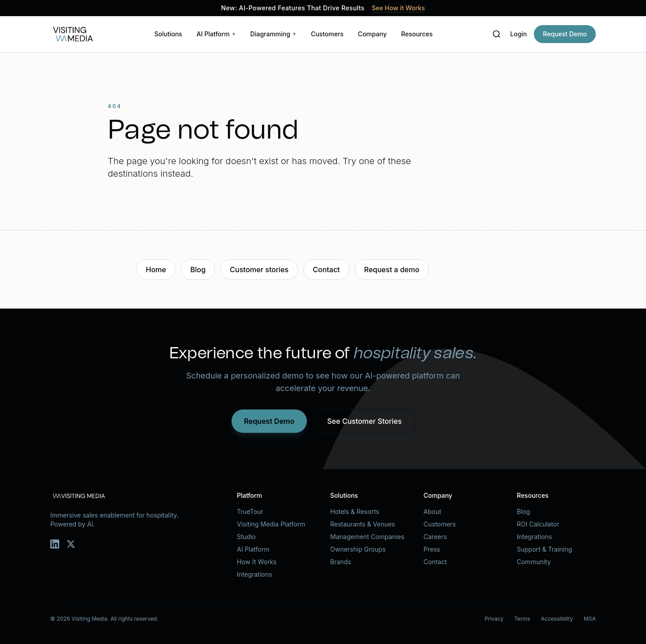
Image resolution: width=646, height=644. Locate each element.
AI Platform (216, 34)
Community (534, 562)
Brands (341, 562)
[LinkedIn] (55, 544)
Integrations (254, 574)
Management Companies (367, 537)
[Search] (497, 34)
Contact (326, 270)
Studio (246, 537)
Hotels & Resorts (355, 511)
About (432, 511)
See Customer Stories (364, 421)
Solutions (168, 34)
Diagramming (273, 34)
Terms (522, 619)
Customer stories (259, 270)
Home (156, 270)
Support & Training (544, 549)
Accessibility (557, 619)
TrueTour (250, 511)
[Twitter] (71, 544)
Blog (198, 270)
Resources (417, 34)
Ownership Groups (358, 549)
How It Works (257, 562)
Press (432, 549)
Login (518, 34)
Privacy (494, 619)
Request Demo (565, 34)
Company (372, 34)
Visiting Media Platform (271, 524)
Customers (327, 34)
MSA (590, 619)
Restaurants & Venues (362, 524)
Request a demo (392, 270)
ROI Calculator (538, 524)
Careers (435, 537)
